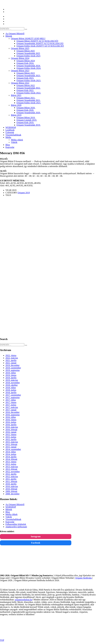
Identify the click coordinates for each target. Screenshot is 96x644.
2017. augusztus (13, 397)
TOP (2, 640)
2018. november (13, 383)
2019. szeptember (13, 368)
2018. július (11, 388)
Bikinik (9, 509)
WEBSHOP (11, 507)
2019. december (12, 365)
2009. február (11, 491)
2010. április (11, 484)
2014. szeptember (13, 449)
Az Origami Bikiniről (15, 504)
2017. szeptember (13, 395)
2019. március (12, 380)
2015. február (11, 444)
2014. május (11, 454)
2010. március (12, 486)
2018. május (11, 390)
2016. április (11, 425)
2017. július (11, 400)
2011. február (11, 481)
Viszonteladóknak (13, 519)
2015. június (11, 434)
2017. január (11, 410)
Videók (9, 517)
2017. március (12, 407)
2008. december (12, 494)
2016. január (11, 432)
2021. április (11, 360)
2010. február (11, 489)
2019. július (11, 373)
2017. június (11, 402)
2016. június (11, 420)
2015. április (11, 439)
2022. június (11, 355)
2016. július (11, 417)
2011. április (11, 479)
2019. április (11, 378)
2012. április (11, 474)
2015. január (11, 447)
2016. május (11, 422)
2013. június (11, 462)
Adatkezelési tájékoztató (16, 527)
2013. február (11, 469)
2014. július (11, 452)
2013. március (12, 467)
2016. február (11, 430)
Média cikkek (12, 514)
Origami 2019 (24, 193)
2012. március (12, 476)
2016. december (12, 412)
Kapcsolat (10, 522)
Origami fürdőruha (83, 578)
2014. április (11, 457)
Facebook (36, 543)
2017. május (11, 405)
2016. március (12, 427)
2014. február (11, 459)
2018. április (11, 392)
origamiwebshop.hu (24, 600)
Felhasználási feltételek (16, 524)
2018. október (12, 385)
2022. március (12, 358)
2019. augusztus (13, 370)
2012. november (13, 472)
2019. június (11, 375)
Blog (8, 512)
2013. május (11, 464)
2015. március (12, 442)
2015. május (11, 437)
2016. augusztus (13, 415)
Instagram (36, 536)
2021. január (11, 363)
